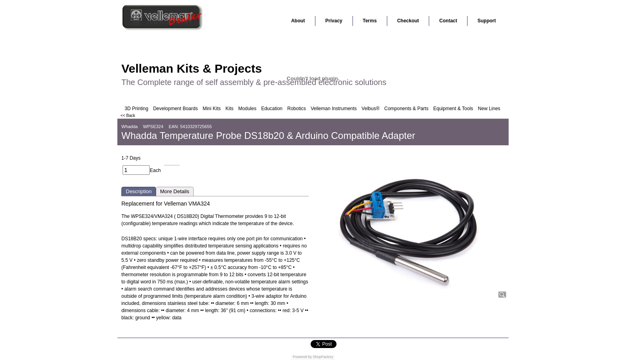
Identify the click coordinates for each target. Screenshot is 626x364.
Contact (448, 21)
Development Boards (175, 109)
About (298, 21)
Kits (230, 109)
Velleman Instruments (334, 109)
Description (139, 191)
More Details (175, 191)
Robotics (297, 109)
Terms (370, 21)
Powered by (302, 357)
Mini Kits (211, 109)
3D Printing (136, 109)
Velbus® (371, 109)
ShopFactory (323, 357)
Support (487, 21)
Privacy (334, 21)
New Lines (489, 109)
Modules (247, 109)
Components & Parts (406, 109)
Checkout (408, 21)
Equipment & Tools (453, 109)
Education (272, 109)
